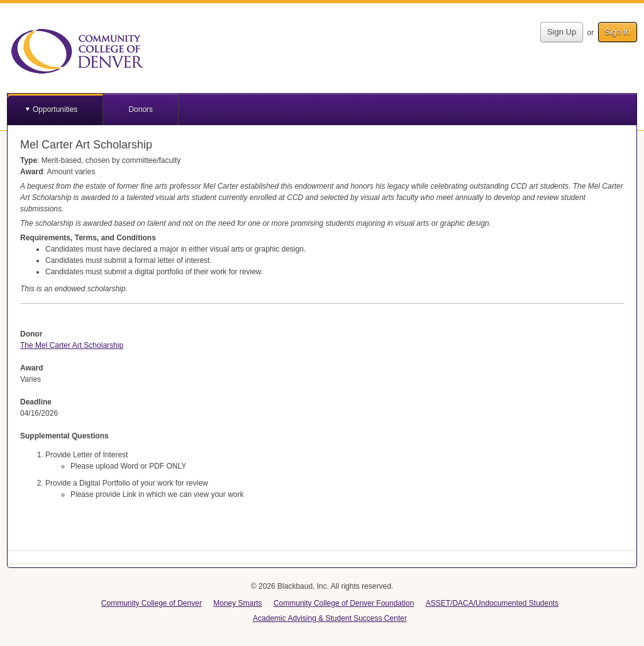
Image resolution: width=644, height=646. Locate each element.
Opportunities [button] (55, 109)
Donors (141, 109)
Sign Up (562, 32)
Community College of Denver (152, 603)
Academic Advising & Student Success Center (330, 618)
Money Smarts (237, 603)
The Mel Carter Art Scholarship (72, 345)
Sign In (618, 32)
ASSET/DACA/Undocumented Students (492, 603)
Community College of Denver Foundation (344, 603)
